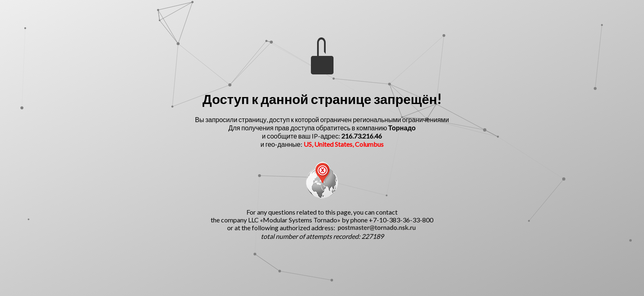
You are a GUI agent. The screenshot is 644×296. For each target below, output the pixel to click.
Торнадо (402, 128)
